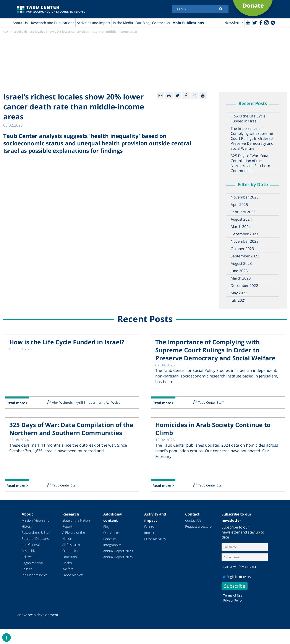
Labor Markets (73, 575)
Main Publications (188, 23)
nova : (23, 615)
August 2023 (241, 264)
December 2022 (244, 286)
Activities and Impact (94, 23)
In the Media (123, 23)
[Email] (161, 96)
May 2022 (239, 293)
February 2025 (243, 212)
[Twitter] (254, 22)
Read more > (17, 403)
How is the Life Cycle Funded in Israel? (248, 119)
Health (67, 563)
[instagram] (266, 22)
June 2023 (239, 271)
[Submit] (221, 9)
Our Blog (143, 23)
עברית (245, 577)
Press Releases (155, 539)
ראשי (6, 32)
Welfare (68, 569)
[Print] (169, 96)
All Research (71, 545)
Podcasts (110, 539)
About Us (20, 23)
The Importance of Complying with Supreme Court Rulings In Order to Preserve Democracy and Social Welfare (252, 139)
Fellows (27, 557)
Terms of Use (233, 595)
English (230, 577)
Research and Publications (53, 23)
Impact (149, 533)
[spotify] (273, 22)
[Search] (200, 9)
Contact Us (161, 23)
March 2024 (241, 227)
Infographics (112, 545)
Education (70, 557)
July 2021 (238, 300)
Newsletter (233, 23)
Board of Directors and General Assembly (35, 545)
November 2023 (245, 241)
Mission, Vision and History (36, 524)
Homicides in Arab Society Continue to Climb (213, 429)
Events (149, 527)
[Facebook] (260, 22)
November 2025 (245, 197)
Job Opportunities (35, 575)
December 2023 (244, 234)
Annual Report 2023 (118, 551)
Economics (70, 551)
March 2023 (241, 278)
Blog (106, 527)
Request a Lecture (198, 527)
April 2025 (239, 205)
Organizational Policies (32, 566)
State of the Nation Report (76, 524)
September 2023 (245, 256)
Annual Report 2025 (118, 557)
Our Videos (111, 533)
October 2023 (242, 249)
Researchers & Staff (36, 533)
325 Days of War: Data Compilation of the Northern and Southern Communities (250, 163)
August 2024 (241, 219)
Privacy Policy (233, 600)
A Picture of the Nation (74, 536)
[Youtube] (247, 22)
